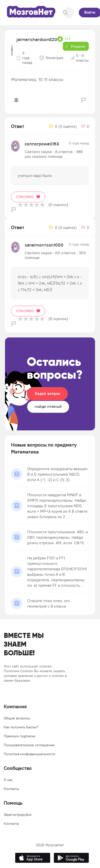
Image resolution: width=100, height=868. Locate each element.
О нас (8, 780)
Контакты (11, 789)
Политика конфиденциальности (29, 754)
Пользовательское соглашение (29, 745)
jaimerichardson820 (37, 39)
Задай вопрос (48, 393)
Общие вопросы (17, 718)
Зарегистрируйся (18, 815)
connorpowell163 (42, 144)
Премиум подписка (19, 736)
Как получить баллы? (21, 727)
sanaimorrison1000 (44, 245)
